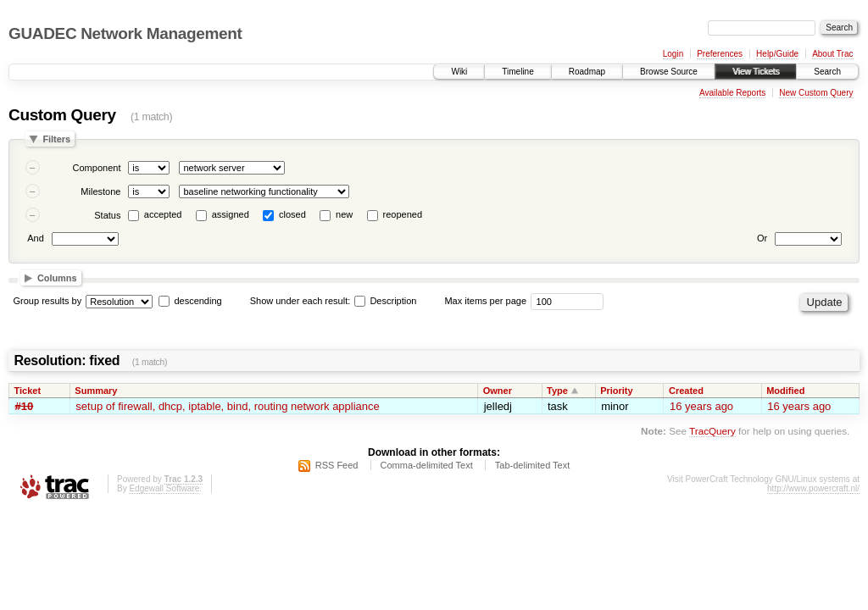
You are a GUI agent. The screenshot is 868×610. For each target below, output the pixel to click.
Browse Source (669, 72)
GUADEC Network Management (125, 33)
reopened (403, 214)
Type (557, 391)
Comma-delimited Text (427, 465)
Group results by (48, 301)
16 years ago (701, 406)
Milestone (100, 191)
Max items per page (485, 301)
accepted (163, 214)
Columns (57, 278)
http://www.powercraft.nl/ (813, 488)
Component (97, 168)
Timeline (517, 72)
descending (198, 301)
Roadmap (587, 72)
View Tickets (756, 72)
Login (673, 54)
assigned (231, 214)
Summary (96, 391)
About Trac (832, 54)
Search (827, 72)
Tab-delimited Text (532, 465)
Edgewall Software (164, 488)
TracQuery (712, 431)
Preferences (720, 54)
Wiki (459, 72)
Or (762, 238)
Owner (498, 391)
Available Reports (732, 93)
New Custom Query (816, 93)
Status (107, 215)
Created (686, 391)
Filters (56, 139)
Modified (785, 391)
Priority (617, 391)
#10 (25, 406)
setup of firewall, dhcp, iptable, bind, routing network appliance (227, 406)
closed (292, 214)
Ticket (28, 391)
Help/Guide (777, 54)
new (344, 214)
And (36, 238)
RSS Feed (337, 465)
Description (385, 301)
